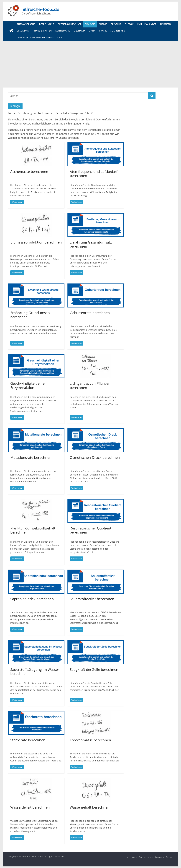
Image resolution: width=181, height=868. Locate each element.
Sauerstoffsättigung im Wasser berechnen (35, 671)
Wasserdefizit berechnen (30, 807)
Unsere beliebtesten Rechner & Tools (39, 37)
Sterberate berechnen (28, 740)
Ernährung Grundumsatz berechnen (30, 315)
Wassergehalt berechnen (90, 807)
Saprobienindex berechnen (32, 599)
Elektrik (116, 24)
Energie (129, 24)
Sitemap (169, 857)
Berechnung (47, 24)
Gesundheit (24, 31)
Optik (92, 31)
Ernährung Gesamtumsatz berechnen (91, 244)
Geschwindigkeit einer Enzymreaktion (28, 385)
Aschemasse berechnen (29, 171)
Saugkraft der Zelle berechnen (94, 669)
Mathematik (63, 31)
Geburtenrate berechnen (90, 313)
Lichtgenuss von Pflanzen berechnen (90, 385)
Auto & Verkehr (26, 24)
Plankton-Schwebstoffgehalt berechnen (33, 530)
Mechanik (79, 31)
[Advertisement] (91, 64)
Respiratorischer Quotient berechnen (91, 530)
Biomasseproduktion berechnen (36, 242)
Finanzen (166, 24)
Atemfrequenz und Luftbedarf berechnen (94, 173)
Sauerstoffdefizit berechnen (92, 599)
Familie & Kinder (147, 24)
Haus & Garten (43, 31)
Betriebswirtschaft (70, 24)
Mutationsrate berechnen (31, 457)
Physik (103, 31)
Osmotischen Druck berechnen (95, 457)
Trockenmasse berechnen (90, 740)
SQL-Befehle (118, 31)
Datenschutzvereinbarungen (151, 857)
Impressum (132, 857)
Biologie (90, 24)
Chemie (103, 24)
